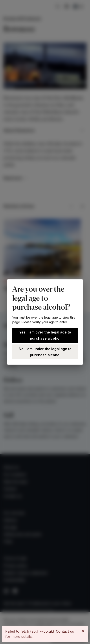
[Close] (83, 631)
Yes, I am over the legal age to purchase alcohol (45, 335)
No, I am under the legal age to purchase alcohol (45, 352)
